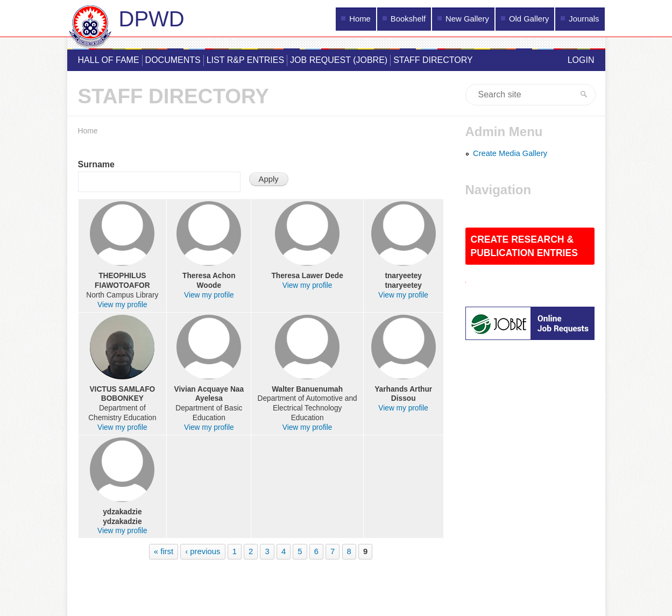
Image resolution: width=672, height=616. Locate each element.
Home (360, 19)
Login (581, 60)
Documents (173, 60)
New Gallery (467, 19)
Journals (584, 19)
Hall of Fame (109, 60)
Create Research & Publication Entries (524, 246)
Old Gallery (529, 19)
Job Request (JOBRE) (339, 60)
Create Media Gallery (510, 153)
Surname (96, 164)
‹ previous (203, 551)
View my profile (122, 305)
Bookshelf (408, 19)
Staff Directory (433, 60)
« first (164, 551)
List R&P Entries (245, 60)
